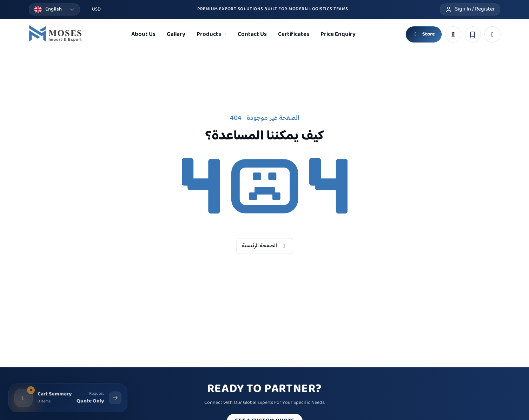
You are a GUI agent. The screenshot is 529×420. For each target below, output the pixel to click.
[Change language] (54, 9)
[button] (492, 34)
